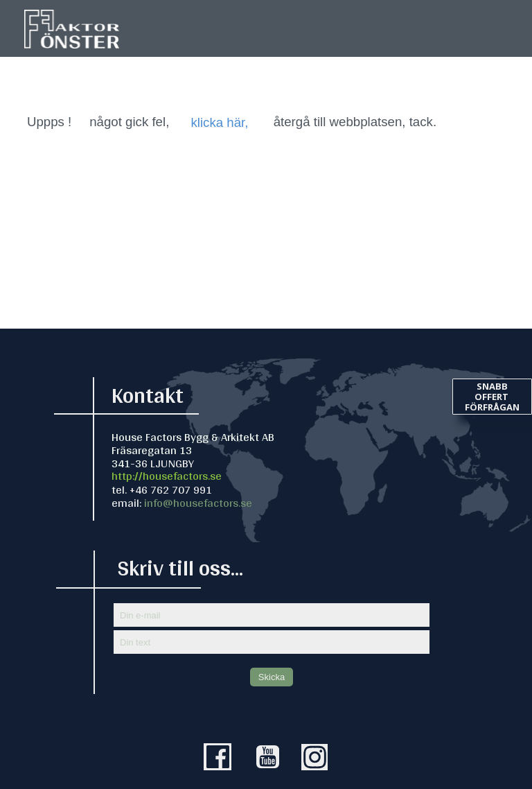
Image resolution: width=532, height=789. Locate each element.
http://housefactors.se (167, 475)
